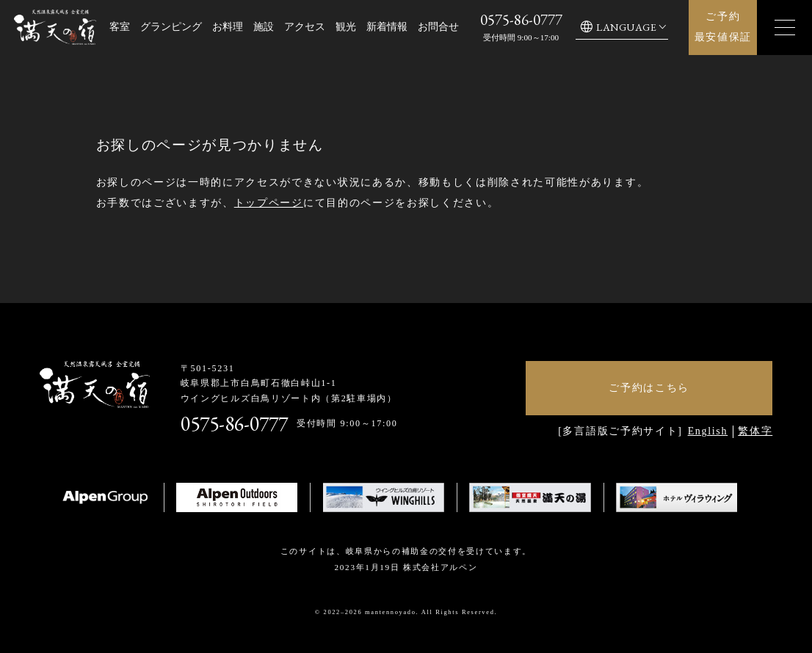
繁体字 (755, 431)
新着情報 (387, 27)
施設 (264, 27)
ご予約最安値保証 (723, 27)
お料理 (228, 27)
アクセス (305, 27)
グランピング (171, 27)
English (708, 431)
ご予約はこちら (649, 388)
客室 (120, 27)
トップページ (269, 203)
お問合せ (438, 27)
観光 (346, 27)
